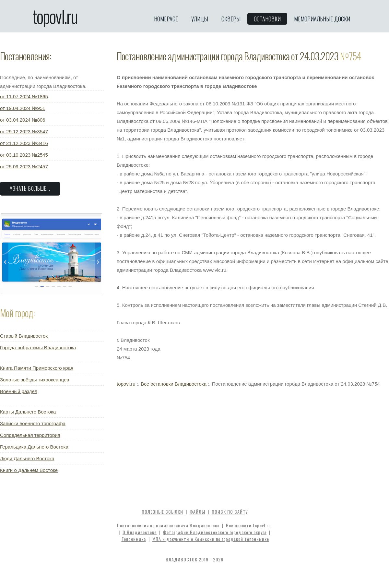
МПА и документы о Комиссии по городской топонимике (211, 539)
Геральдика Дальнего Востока (34, 447)
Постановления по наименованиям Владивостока (168, 525)
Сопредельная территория (30, 435)
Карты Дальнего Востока (28, 412)
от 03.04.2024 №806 (23, 120)
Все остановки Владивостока (174, 384)
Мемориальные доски (322, 19)
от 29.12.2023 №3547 (24, 132)
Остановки (267, 19)
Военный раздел (19, 391)
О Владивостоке (140, 532)
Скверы (231, 19)
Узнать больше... (30, 188)
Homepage (166, 19)
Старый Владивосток (24, 336)
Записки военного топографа (33, 423)
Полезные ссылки (162, 512)
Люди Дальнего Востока (27, 458)
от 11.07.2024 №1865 (24, 96)
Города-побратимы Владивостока (38, 348)
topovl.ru (55, 16)
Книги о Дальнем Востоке (29, 470)
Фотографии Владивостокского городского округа (215, 532)
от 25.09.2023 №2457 (24, 167)
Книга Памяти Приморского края (37, 368)
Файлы (197, 512)
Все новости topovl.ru (248, 525)
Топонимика (134, 539)
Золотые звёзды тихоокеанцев (35, 380)
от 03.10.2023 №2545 (24, 155)
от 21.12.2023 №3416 (24, 143)
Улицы (200, 19)
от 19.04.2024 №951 (23, 108)
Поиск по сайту (230, 512)
